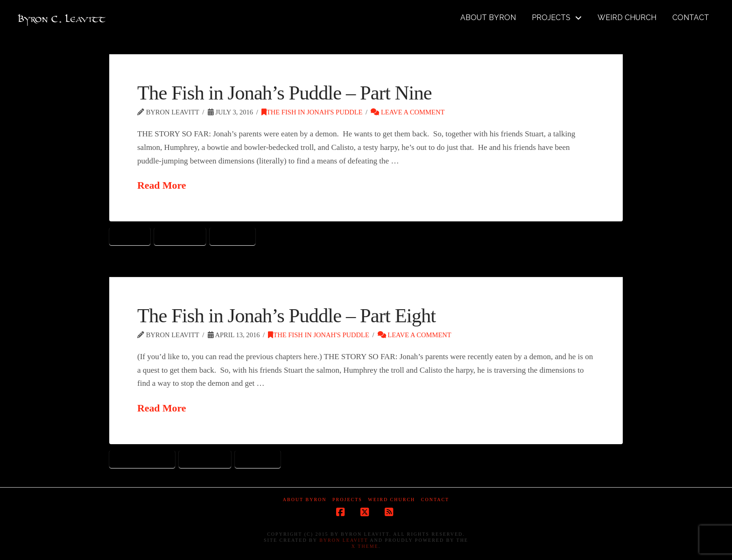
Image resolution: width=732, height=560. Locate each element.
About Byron (305, 500)
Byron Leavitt (344, 540)
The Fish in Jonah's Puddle (312, 112)
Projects (347, 500)
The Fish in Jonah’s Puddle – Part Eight (286, 315)
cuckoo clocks (142, 458)
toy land (232, 236)
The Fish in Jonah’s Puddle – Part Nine (285, 93)
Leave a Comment (408, 112)
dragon (130, 236)
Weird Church (391, 500)
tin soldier (180, 236)
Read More (162, 185)
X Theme (365, 546)
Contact (435, 500)
